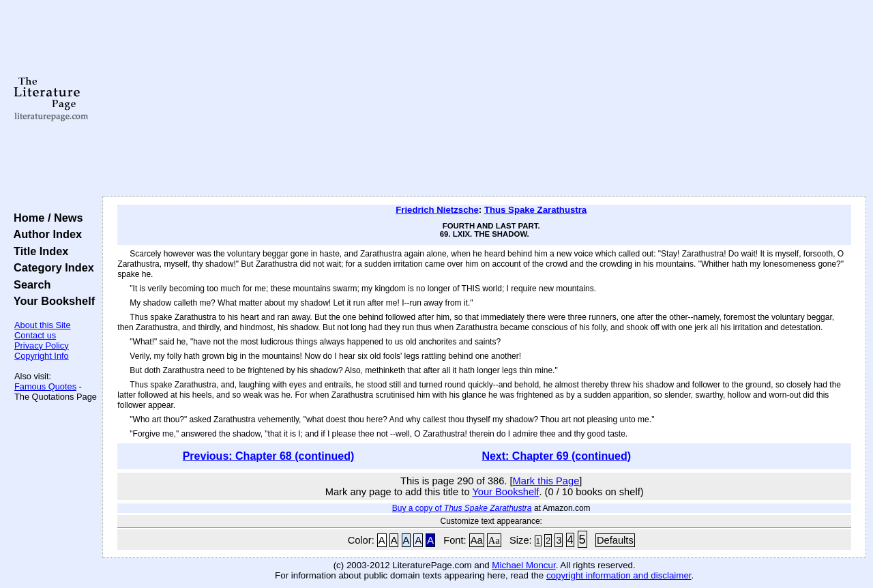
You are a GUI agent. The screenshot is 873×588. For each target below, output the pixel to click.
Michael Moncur (523, 565)
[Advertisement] (485, 99)
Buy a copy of (462, 508)
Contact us (35, 335)
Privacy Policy (42, 346)
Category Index (51, 267)
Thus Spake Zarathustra (535, 210)
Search (29, 284)
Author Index (45, 234)
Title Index (38, 251)
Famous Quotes (45, 386)
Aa (477, 540)
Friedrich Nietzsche (437, 210)
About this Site (43, 325)
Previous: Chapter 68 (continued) (269, 456)
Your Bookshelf (51, 301)
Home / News (45, 218)
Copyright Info (42, 356)
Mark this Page (546, 481)
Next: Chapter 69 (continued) (556, 456)
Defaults (615, 540)
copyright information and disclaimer (619, 575)
